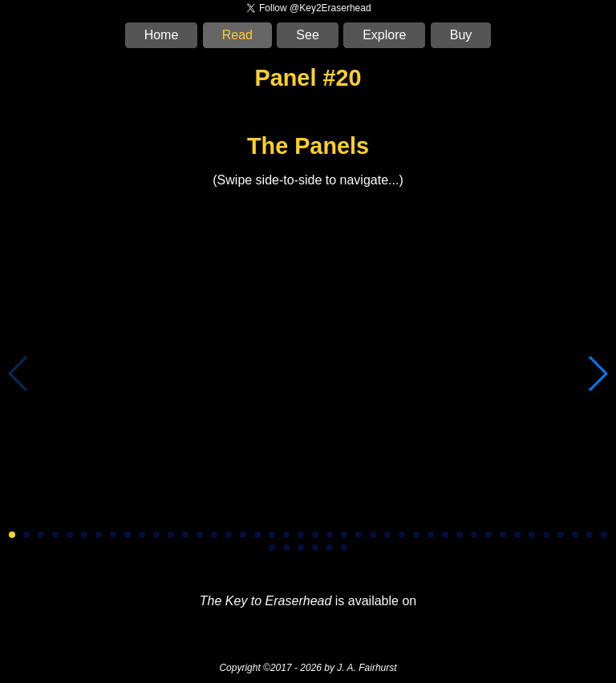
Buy (461, 35)
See (307, 35)
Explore (384, 35)
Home (162, 35)
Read (237, 35)
